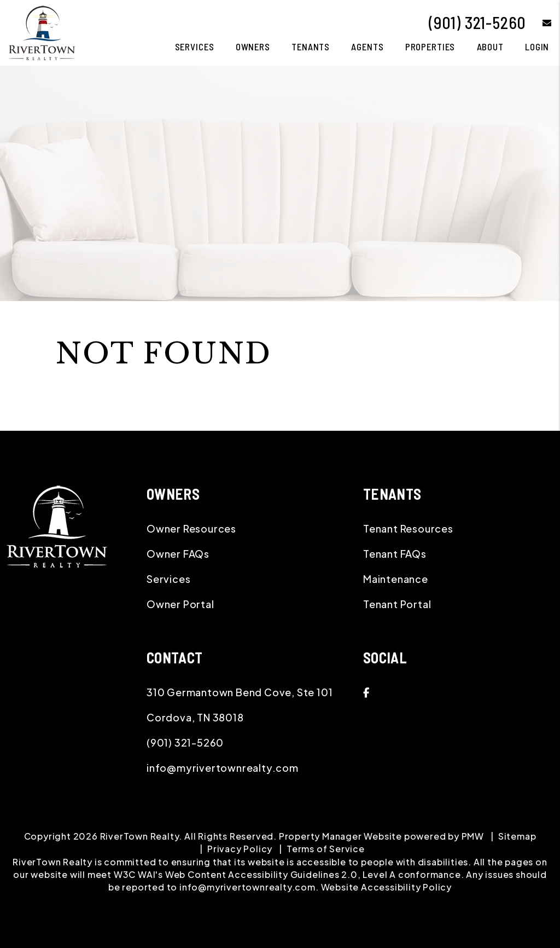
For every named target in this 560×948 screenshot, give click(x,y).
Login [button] (537, 47)
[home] (42, 31)
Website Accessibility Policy (386, 887)
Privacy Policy (240, 849)
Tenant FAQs (395, 554)
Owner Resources (191, 528)
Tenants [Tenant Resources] (311, 47)
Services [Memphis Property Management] (195, 47)
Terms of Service (326, 849)
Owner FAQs (178, 554)
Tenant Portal (397, 604)
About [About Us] (490, 47)
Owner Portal (180, 604)
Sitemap (517, 836)
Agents (367, 47)
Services (168, 579)
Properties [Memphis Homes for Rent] (430, 47)
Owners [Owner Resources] (253, 47)
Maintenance (396, 579)
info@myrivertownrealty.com (223, 768)
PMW (473, 836)
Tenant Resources (408, 528)
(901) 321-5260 (477, 22)
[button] (539, 23)
